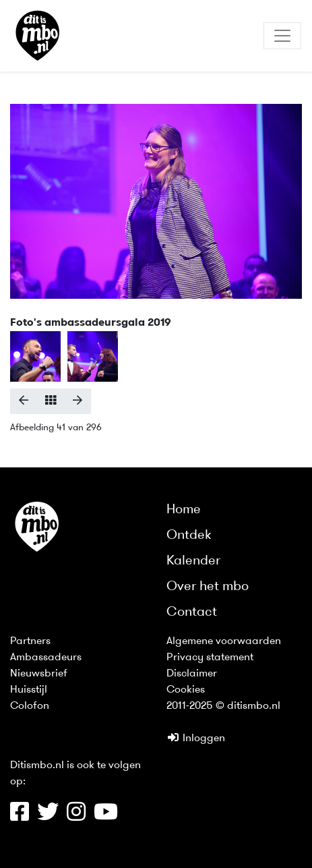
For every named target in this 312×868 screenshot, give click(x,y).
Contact (192, 612)
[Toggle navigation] (282, 36)
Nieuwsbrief (39, 674)
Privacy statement (210, 658)
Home (184, 510)
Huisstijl (29, 690)
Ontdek (189, 536)
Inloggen (196, 739)
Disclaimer (192, 674)
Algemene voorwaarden (224, 641)
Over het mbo (208, 587)
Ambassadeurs (46, 658)
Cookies (186, 690)
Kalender (193, 561)
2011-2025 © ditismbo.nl (223, 706)
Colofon (30, 706)
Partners (30, 641)
